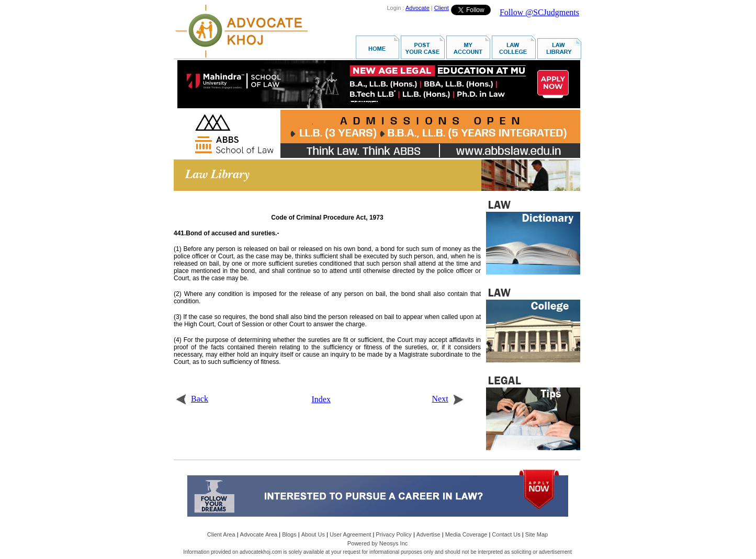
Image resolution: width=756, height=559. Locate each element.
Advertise (428, 534)
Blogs (289, 534)
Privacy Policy (393, 534)
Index (321, 399)
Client (442, 8)
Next (448, 399)
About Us (313, 534)
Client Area (221, 534)
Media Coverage (466, 534)
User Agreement (350, 534)
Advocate (418, 8)
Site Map (537, 534)
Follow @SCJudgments (539, 12)
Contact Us (506, 534)
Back (192, 399)
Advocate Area (259, 534)
